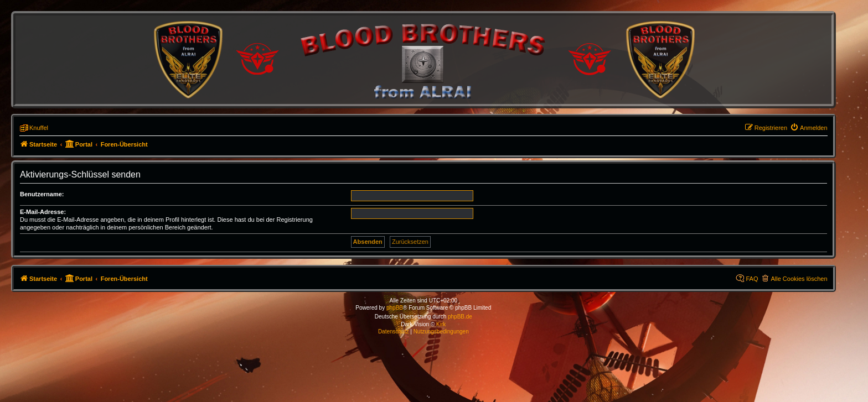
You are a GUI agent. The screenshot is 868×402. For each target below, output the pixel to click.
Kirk (441, 324)
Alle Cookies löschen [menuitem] (799, 279)
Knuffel (39, 128)
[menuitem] (809, 128)
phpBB (395, 308)
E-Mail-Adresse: (43, 212)
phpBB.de (460, 317)
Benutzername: (42, 194)
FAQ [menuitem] (752, 279)
